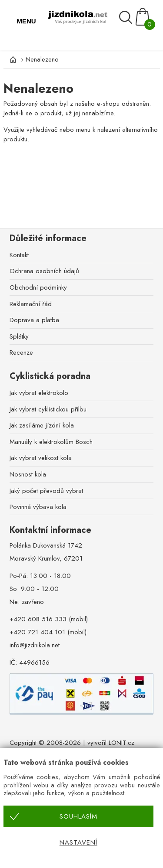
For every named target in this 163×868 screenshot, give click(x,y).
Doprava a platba (34, 320)
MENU (26, 21)
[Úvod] (12, 59)
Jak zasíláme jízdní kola (42, 425)
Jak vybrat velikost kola (41, 458)
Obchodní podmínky (38, 287)
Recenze (21, 352)
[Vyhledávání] (127, 18)
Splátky (19, 336)
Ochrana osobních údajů (44, 271)
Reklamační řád (31, 304)
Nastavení (78, 842)
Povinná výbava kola (38, 507)
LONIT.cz (121, 743)
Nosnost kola (28, 474)
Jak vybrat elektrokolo (39, 393)
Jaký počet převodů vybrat (46, 491)
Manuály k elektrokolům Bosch (51, 442)
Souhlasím (78, 816)
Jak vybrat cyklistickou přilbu (48, 409)
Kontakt (19, 255)
